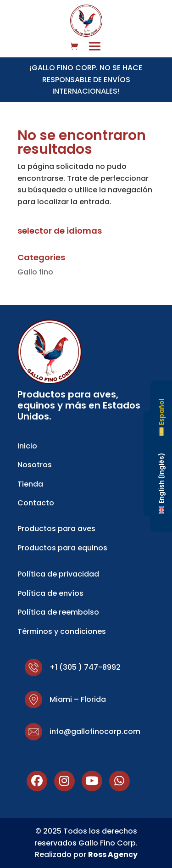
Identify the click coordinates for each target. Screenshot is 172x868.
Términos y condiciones (62, 631)
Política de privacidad (58, 574)
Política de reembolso (58, 612)
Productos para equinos (62, 548)
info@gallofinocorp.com (95, 731)
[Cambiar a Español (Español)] (161, 417)
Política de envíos (50, 593)
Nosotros (35, 465)
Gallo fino (35, 272)
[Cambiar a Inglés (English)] (161, 483)
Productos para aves (56, 529)
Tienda (30, 484)
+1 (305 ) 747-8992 (85, 667)
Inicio (27, 446)
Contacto (36, 503)
